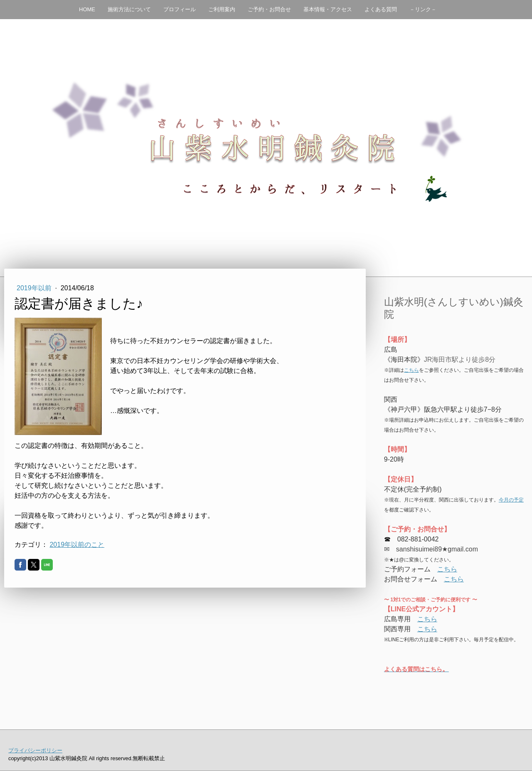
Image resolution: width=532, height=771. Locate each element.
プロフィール (180, 9)
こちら (411, 370)
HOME (87, 9)
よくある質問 (381, 9)
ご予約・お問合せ (269, 9)
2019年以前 (35, 288)
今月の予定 (511, 500)
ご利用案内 (222, 9)
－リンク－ (423, 9)
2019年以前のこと (77, 545)
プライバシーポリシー (35, 750)
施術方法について (129, 9)
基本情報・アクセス (328, 9)
